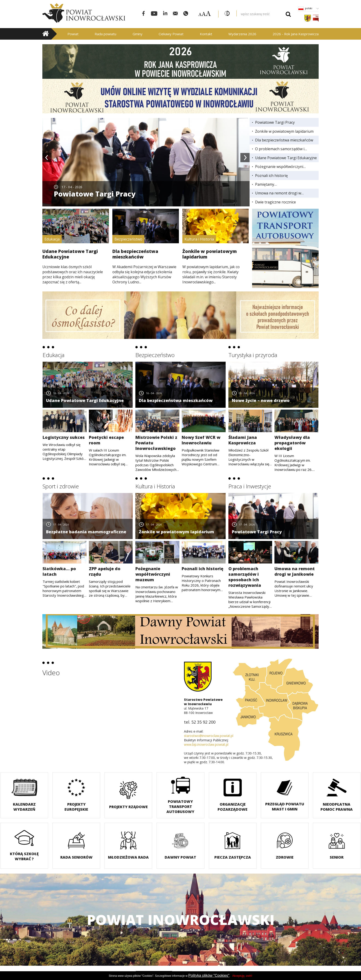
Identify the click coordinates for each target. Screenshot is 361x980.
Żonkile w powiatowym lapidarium (284, 131)
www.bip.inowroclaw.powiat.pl (206, 744)
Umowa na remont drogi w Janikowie (278, 193)
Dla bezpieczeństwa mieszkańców (284, 140)
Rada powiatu (105, 34)
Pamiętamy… (266, 184)
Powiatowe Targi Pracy (275, 122)
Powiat (73, 34)
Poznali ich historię (271, 176)
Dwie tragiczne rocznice (275, 202)
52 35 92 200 (203, 722)
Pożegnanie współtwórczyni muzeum (279, 167)
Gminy (138, 34)
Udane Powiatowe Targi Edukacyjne (286, 158)
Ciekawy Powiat (171, 34)
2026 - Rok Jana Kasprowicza (296, 34)
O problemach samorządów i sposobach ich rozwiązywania (281, 149)
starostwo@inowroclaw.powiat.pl (209, 736)
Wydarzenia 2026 (242, 34)
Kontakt (206, 34)
